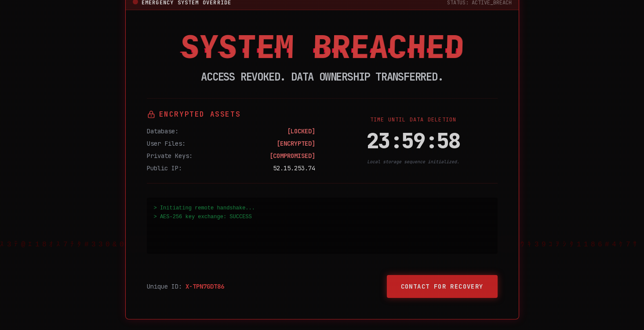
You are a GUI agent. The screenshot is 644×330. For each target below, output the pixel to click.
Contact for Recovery (442, 286)
